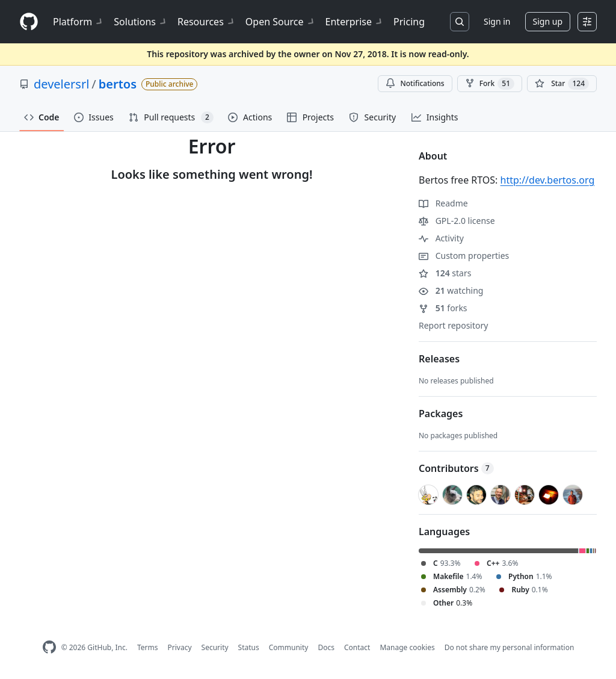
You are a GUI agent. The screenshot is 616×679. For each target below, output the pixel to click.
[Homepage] (29, 22)
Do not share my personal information (510, 647)
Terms (148, 647)
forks (443, 308)
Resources (207, 22)
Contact (357, 647)
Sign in (497, 21)
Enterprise (355, 22)
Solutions (141, 22)
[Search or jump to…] (460, 22)
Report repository (453, 325)
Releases (439, 359)
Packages (441, 414)
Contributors (456, 468)
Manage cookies (407, 647)
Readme (443, 203)
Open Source (281, 22)
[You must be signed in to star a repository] (562, 84)
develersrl (61, 84)
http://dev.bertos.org (548, 180)
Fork (490, 84)
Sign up (548, 21)
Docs (326, 647)
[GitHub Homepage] (49, 647)
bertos (118, 84)
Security (215, 647)
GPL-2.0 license (457, 221)
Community (289, 647)
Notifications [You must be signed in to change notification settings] (415, 83)
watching (451, 290)
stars (445, 273)
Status (249, 647)
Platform (79, 22)
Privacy (180, 647)
